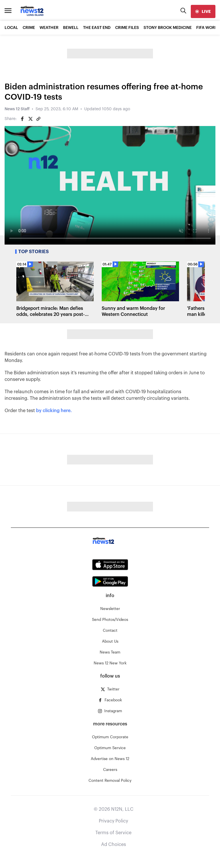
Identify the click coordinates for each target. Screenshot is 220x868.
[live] (203, 11)
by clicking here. (53, 411)
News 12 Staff (17, 109)
